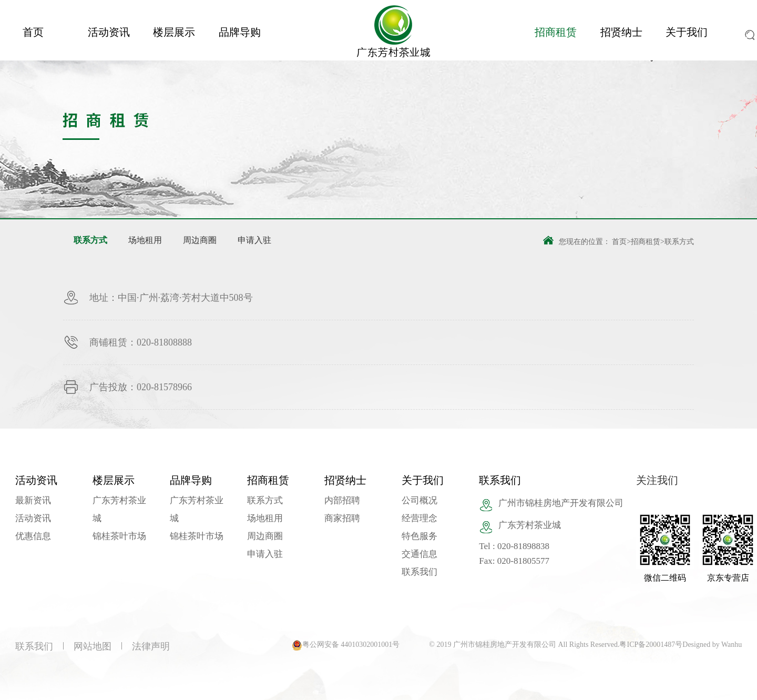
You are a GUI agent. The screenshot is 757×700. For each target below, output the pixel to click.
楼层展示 (174, 32)
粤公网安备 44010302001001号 (351, 645)
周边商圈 (200, 240)
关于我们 (687, 32)
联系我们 (420, 572)
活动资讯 (109, 32)
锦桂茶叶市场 (119, 536)
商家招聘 (342, 518)
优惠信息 (33, 536)
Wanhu (732, 645)
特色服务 (420, 536)
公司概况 (420, 500)
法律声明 (151, 646)
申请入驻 (254, 240)
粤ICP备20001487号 (651, 645)
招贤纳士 (621, 32)
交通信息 (420, 554)
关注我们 (657, 480)
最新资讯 (33, 500)
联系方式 (90, 240)
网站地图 (93, 646)
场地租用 (145, 240)
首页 (33, 32)
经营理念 (420, 518)
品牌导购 (240, 32)
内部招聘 (342, 500)
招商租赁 (556, 32)
